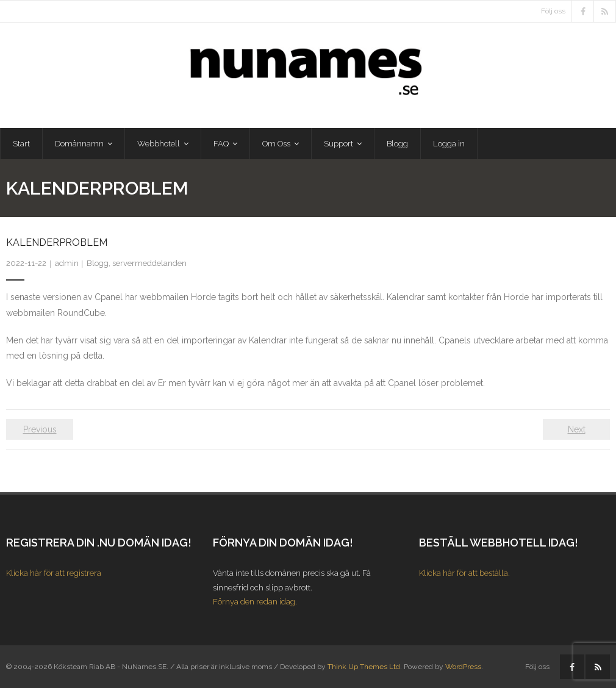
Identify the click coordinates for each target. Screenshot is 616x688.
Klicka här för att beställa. (464, 573)
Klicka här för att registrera (54, 573)
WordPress (463, 667)
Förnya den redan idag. (255, 602)
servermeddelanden (149, 263)
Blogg (98, 263)
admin (67, 263)
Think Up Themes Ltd (364, 667)
